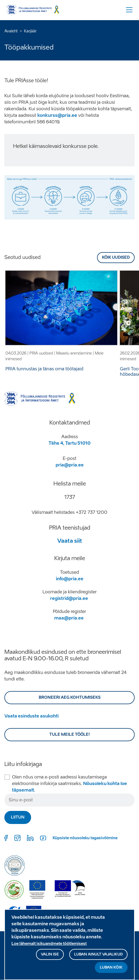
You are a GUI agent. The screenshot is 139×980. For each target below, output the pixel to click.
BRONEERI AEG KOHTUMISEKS (70, 697)
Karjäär (30, 31)
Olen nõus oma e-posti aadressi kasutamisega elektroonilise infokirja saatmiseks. (69, 784)
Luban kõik (111, 968)
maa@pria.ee (69, 618)
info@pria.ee (70, 579)
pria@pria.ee (70, 465)
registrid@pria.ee (69, 598)
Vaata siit (70, 541)
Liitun (18, 817)
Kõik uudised (116, 257)
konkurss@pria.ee (57, 115)
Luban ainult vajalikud (98, 955)
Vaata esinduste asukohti (31, 716)
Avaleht (11, 31)
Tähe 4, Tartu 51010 (69, 443)
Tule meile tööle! (70, 735)
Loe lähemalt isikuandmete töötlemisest (49, 944)
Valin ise (50, 955)
